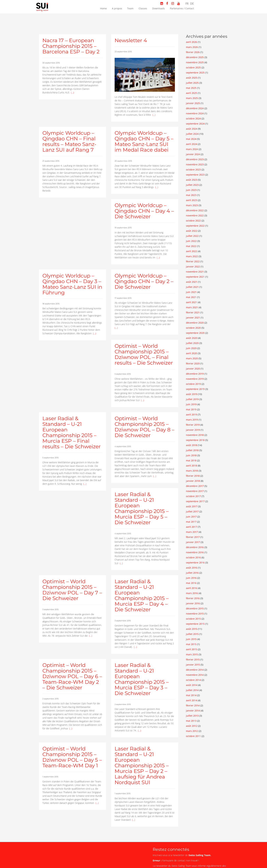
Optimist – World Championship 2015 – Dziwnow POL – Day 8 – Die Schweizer (144, 427)
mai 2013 (191, 721)
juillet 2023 (192, 185)
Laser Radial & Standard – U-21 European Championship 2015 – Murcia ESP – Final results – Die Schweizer (72, 432)
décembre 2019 (195, 374)
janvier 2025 (193, 103)
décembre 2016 (195, 547)
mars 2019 (192, 420)
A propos (117, 8)
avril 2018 (191, 466)
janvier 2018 (193, 481)
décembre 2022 (195, 210)
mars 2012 (192, 731)
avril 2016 (191, 588)
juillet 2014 (192, 690)
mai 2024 (191, 139)
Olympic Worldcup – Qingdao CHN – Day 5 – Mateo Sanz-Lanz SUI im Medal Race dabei (144, 141)
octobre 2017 (193, 496)
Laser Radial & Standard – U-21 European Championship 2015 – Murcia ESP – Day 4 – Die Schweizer (142, 595)
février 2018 (193, 476)
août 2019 (192, 394)
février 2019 (193, 425)
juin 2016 (191, 578)
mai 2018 (191, 460)
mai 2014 (191, 695)
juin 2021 (191, 292)
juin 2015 (191, 639)
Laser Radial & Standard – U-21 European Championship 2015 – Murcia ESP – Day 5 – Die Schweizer (142, 508)
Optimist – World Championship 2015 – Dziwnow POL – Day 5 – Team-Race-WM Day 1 (72, 757)
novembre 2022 (195, 215)
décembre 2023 (195, 159)
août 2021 (192, 282)
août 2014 (192, 685)
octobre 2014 (193, 680)
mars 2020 (192, 358)
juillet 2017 (192, 511)
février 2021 (193, 312)
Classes (143, 8)
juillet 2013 (192, 716)
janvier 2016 (193, 603)
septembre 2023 (195, 175)
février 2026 (193, 52)
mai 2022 (191, 246)
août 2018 (192, 445)
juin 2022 (191, 241)
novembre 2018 (195, 435)
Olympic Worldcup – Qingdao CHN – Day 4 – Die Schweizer (144, 211)
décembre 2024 (195, 108)
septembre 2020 (195, 333)
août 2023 (192, 180)
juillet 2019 (192, 399)
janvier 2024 (193, 154)
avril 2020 (191, 353)
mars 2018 (192, 471)
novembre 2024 (195, 113)
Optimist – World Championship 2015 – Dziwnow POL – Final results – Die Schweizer (144, 354)
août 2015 (192, 629)
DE (192, 4)
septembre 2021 (195, 277)
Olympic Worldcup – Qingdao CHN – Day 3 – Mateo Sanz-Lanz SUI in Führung (72, 284)
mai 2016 (191, 583)
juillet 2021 (192, 287)
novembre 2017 (195, 491)
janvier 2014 (193, 711)
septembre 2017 (195, 501)
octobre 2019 (193, 384)
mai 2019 (191, 409)
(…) (72, 92)
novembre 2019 (195, 379)
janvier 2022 (193, 267)
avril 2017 (191, 527)
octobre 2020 (193, 328)
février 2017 (193, 537)
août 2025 (192, 78)
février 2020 (193, 363)
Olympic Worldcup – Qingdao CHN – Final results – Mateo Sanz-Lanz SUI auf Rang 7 (69, 141)
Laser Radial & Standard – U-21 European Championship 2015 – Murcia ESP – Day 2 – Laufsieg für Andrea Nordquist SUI (142, 765)
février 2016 (193, 598)
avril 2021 (191, 302)
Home (103, 8)
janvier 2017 (193, 542)
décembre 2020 (195, 323)
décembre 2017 (195, 486)
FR (187, 4)
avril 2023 (191, 200)
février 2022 (193, 261)
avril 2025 (191, 93)
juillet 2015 (192, 634)
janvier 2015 (193, 665)
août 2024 (192, 129)
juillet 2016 (192, 573)
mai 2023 (191, 195)
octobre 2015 (193, 619)
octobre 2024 (193, 118)
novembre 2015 (195, 614)
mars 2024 (192, 149)
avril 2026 (191, 42)
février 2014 (193, 705)
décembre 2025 (195, 57)
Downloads (159, 8)
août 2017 (192, 506)
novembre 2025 (195, 62)
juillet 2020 (192, 343)
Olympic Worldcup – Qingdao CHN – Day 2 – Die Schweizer (144, 281)
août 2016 (192, 568)
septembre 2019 (195, 389)
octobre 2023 (193, 170)
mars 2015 (192, 654)
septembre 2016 (195, 563)
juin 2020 (191, 348)
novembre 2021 (195, 272)
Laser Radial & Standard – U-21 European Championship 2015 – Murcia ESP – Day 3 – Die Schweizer (142, 679)
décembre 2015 (195, 608)
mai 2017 (191, 522)
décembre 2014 (195, 670)
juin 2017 (191, 517)
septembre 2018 (195, 440)
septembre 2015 (195, 624)
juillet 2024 (192, 134)
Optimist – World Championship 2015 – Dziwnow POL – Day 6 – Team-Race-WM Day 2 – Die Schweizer (72, 676)
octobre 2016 (193, 557)
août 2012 (192, 726)
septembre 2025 (195, 73)
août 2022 (192, 231)
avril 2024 (191, 144)
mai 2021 (191, 297)
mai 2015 (191, 644)
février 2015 (193, 660)
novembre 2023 (195, 164)
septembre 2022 (195, 226)
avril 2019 (191, 415)
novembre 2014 (195, 675)
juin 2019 (191, 404)
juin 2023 (191, 190)
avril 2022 (191, 251)
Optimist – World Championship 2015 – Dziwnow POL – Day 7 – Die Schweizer (72, 590)
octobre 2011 (193, 736)
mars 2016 (192, 593)
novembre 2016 (195, 552)
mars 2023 (192, 205)
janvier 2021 (193, 318)
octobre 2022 (193, 221)
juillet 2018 (192, 450)
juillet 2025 (192, 83)
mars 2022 (192, 256)
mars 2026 (192, 47)
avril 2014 (191, 700)
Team (130, 8)
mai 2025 (191, 88)
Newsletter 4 (131, 40)
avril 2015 (191, 649)
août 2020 (192, 338)
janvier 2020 (193, 369)
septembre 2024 (195, 124)
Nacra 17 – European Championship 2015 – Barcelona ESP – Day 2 (71, 46)
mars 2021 (192, 307)
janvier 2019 (193, 430)
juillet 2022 (192, 236)
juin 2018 (191, 455)
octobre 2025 (193, 67)
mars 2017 (192, 532)
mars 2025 (192, 98)
